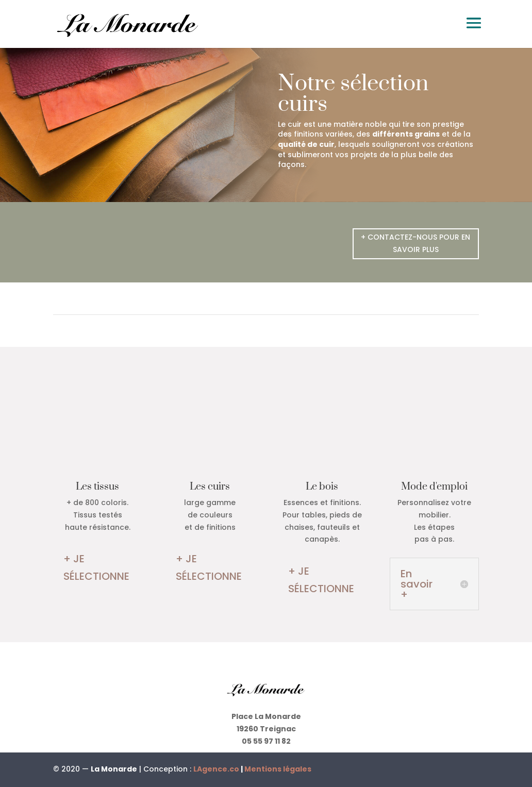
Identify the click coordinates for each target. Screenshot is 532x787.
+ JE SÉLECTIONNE (96, 567)
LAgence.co (217, 769)
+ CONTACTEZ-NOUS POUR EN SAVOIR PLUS (415, 243)
